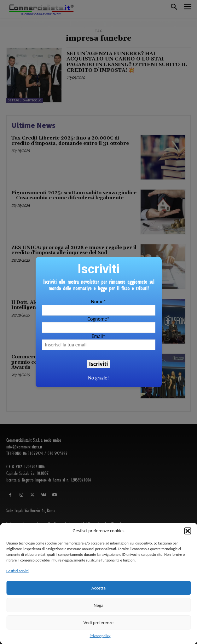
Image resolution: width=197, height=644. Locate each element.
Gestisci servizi (17, 571)
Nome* (98, 302)
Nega (98, 605)
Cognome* (98, 319)
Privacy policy (100, 636)
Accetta (98, 588)
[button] (188, 531)
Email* (99, 336)
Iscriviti (99, 364)
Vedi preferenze (98, 623)
